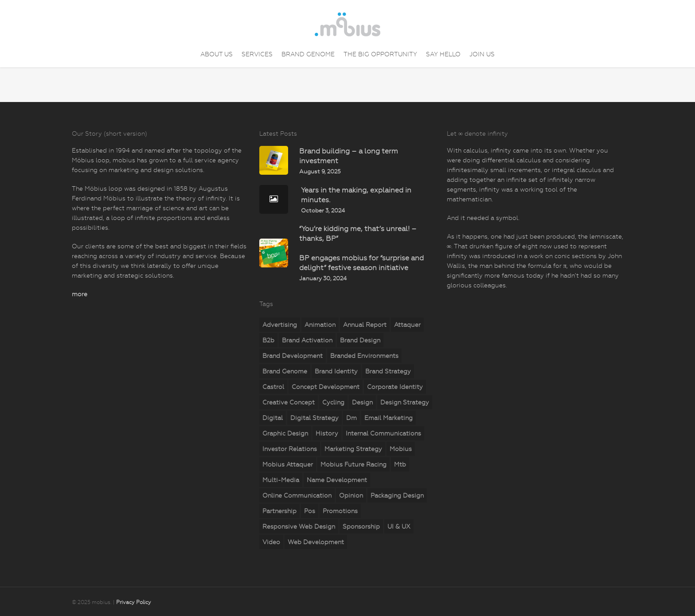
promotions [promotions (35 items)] (340, 511)
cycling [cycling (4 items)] (333, 402)
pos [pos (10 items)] (310, 511)
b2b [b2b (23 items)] (268, 340)
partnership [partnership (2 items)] (279, 511)
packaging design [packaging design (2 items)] (397, 495)
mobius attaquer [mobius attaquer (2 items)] (288, 464)
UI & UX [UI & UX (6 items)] (399, 526)
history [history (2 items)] (327, 433)
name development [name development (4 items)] (337, 480)
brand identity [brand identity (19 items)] (336, 371)
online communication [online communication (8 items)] (297, 495)
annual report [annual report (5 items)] (365, 325)
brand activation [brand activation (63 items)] (307, 340)
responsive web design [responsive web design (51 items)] (299, 526)
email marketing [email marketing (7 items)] (388, 418)
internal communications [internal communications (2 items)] (383, 433)
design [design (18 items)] (362, 402)
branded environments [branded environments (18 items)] (364, 356)
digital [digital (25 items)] (273, 418)
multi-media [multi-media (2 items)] (281, 480)
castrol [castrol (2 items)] (273, 387)
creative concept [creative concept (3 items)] (289, 402)
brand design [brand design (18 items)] (360, 340)
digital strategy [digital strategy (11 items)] (314, 418)
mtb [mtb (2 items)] (400, 464)
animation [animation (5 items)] (320, 325)
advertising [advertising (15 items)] (280, 325)
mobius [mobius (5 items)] (401, 449)
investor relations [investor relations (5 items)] (290, 449)
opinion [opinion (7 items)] (351, 495)
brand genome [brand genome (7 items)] (285, 371)
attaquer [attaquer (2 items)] (407, 325)
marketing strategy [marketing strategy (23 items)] (353, 449)
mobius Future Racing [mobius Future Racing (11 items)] (353, 464)
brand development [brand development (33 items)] (293, 356)
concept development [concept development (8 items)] (326, 387)
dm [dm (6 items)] (351, 418)
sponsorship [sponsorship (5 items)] (361, 526)
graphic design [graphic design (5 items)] (285, 433)
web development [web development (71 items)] (316, 542)
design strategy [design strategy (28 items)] (405, 402)
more (80, 294)
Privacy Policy (134, 602)
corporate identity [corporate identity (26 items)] (395, 387)
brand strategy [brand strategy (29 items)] (388, 371)
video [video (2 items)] (271, 542)
